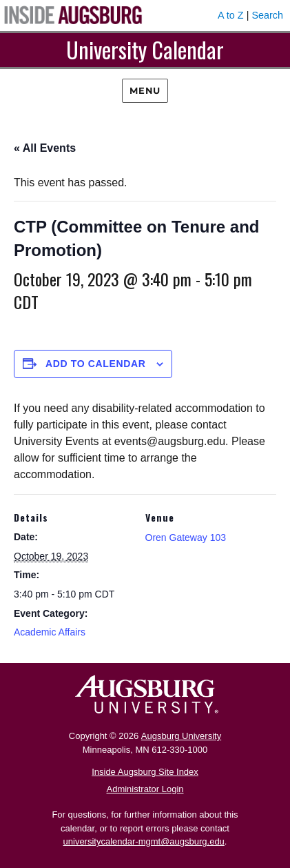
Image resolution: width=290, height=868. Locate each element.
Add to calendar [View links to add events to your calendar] (96, 364)
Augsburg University (181, 736)
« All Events (45, 148)
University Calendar (145, 49)
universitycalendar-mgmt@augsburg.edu (144, 841)
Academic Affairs (50, 632)
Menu (145, 90)
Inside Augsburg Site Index (145, 772)
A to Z (231, 15)
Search (267, 15)
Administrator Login (145, 789)
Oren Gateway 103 (186, 537)
